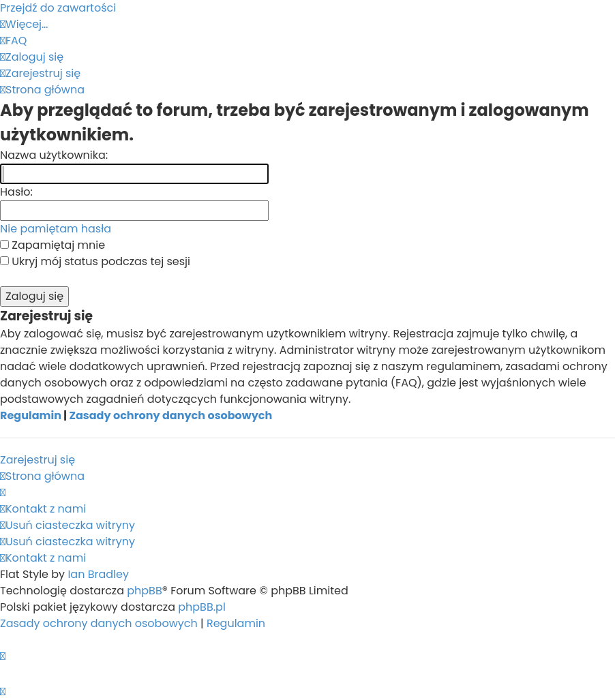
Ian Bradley (98, 574)
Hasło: (16, 192)
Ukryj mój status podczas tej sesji (95, 261)
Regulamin (31, 415)
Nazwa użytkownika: (54, 155)
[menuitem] (13, 41)
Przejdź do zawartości (58, 8)
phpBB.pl (202, 607)
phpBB (145, 591)
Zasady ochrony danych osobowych (170, 415)
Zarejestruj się (37, 460)
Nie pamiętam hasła (56, 229)
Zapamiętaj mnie (52, 245)
